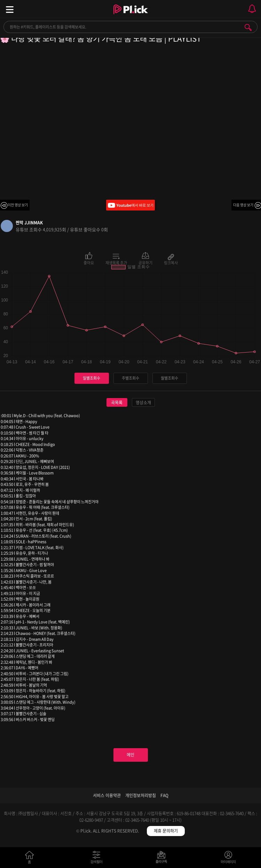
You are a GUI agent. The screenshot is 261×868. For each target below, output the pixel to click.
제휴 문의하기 (166, 831)
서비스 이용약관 (107, 795)
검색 (248, 27)
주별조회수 (130, 378)
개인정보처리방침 (141, 795)
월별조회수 (169, 378)
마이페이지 (228, 859)
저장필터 (163, 859)
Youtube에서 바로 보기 (130, 205)
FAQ (164, 795)
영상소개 (143, 403)
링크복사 (171, 262)
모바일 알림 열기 (252, 9)
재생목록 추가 (116, 262)
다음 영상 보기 (243, 205)
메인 (130, 755)
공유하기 (145, 262)
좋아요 (89, 262)
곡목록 (117, 403)
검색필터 (98, 859)
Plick (131, 16)
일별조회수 (92, 378)
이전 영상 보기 (18, 205)
